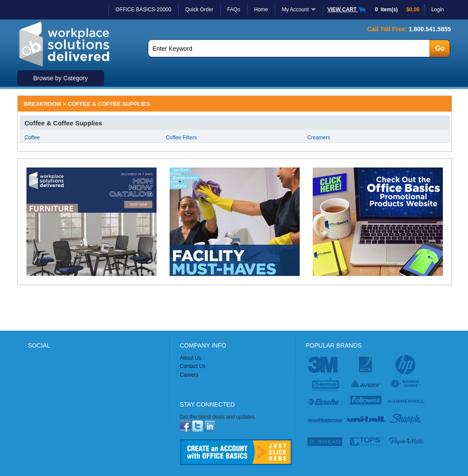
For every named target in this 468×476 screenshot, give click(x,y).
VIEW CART (347, 10)
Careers (189, 375)
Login (437, 10)
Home (261, 10)
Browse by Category (60, 78)
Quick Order (199, 10)
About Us (191, 358)
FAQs (234, 10)
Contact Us (193, 366)
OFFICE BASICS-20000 (143, 10)
